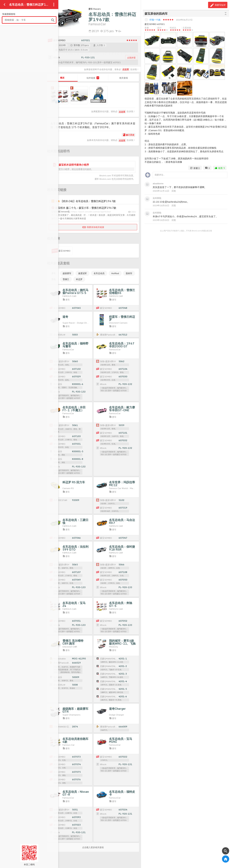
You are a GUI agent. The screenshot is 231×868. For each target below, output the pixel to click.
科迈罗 (79, 279)
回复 (174, 191)
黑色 (54, 279)
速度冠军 (82, 273)
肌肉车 (129, 273)
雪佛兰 (66, 279)
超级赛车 (67, 273)
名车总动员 (99, 273)
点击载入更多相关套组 (93, 847)
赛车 (54, 273)
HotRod (115, 273)
